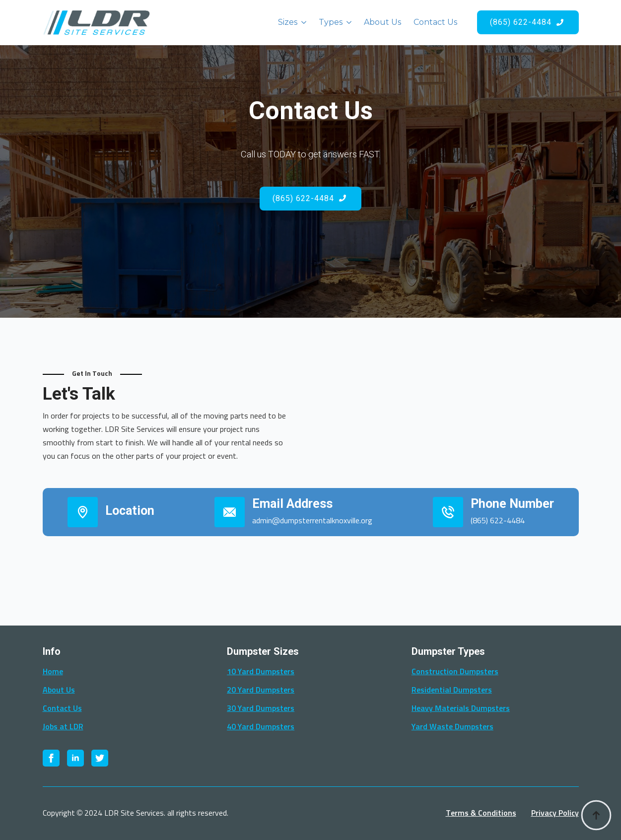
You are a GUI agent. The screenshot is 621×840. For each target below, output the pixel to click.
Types (331, 22)
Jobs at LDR (63, 727)
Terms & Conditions (481, 813)
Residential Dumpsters (452, 690)
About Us (382, 22)
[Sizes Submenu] (302, 22)
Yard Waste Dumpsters (452, 727)
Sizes (288, 22)
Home (53, 672)
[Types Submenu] (347, 22)
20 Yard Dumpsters (261, 690)
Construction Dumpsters (455, 672)
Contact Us (435, 22)
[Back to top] (596, 815)
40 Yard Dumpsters (261, 727)
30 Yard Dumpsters (261, 708)
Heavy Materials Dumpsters (461, 708)
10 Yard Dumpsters (261, 672)
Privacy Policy (555, 813)
